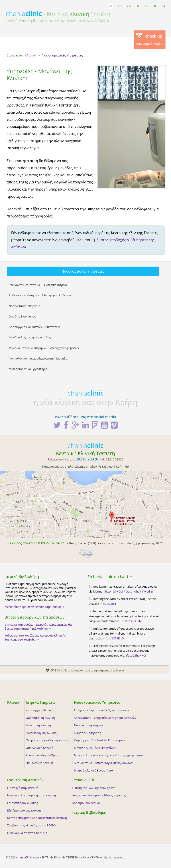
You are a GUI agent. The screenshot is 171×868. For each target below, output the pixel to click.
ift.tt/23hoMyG (136, 655)
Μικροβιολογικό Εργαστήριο (28, 369)
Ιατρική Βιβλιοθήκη (89, 812)
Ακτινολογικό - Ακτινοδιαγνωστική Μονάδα (38, 358)
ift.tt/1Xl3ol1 (108, 604)
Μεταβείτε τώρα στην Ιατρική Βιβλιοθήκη (35, 607)
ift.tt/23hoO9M (132, 621)
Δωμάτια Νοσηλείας (22, 316)
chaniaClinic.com (28, 857)
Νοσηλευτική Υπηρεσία (24, 306)
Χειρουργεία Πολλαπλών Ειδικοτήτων (34, 327)
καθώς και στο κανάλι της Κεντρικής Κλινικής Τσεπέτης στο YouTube (35, 637)
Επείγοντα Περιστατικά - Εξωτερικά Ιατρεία (38, 285)
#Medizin (148, 591)
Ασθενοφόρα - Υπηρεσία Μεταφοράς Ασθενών (40, 295)
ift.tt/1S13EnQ (114, 638)
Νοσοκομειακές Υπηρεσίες (83, 271)
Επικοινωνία (83, 780)
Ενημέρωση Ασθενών (25, 780)
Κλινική (14, 702)
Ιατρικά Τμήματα (40, 702)
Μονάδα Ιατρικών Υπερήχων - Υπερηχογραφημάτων (44, 348)
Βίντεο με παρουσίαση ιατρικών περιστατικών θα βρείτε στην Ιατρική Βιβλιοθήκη (38, 627)
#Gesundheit (132, 591)
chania (24, 13)
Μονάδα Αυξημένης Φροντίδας (30, 337)
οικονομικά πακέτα (150, 39)
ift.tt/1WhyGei (114, 591)
